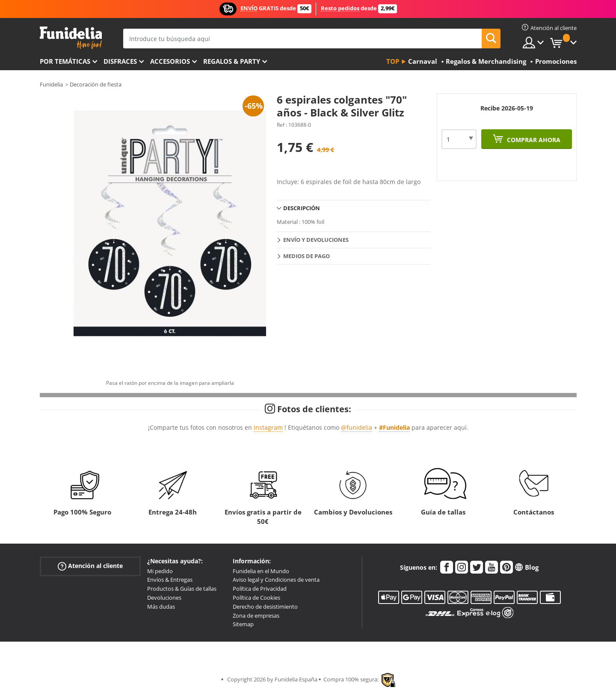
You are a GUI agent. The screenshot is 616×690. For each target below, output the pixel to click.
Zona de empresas (256, 616)
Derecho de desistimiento (265, 607)
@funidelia (357, 427)
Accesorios (170, 61)
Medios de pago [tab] (307, 256)
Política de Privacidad (260, 589)
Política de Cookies (256, 598)
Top (393, 61)
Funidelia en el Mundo (261, 571)
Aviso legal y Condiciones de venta (276, 580)
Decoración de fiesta (96, 84)
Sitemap (243, 624)
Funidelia (51, 84)
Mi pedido (160, 571)
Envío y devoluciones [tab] (316, 240)
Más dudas (161, 607)
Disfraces (120, 61)
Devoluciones (164, 598)
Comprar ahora (533, 140)
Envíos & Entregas (170, 580)
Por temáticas (65, 61)
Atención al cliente (90, 566)
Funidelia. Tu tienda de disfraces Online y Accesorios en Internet (71, 38)
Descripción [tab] (302, 208)
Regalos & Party (232, 61)
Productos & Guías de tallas (182, 589)
